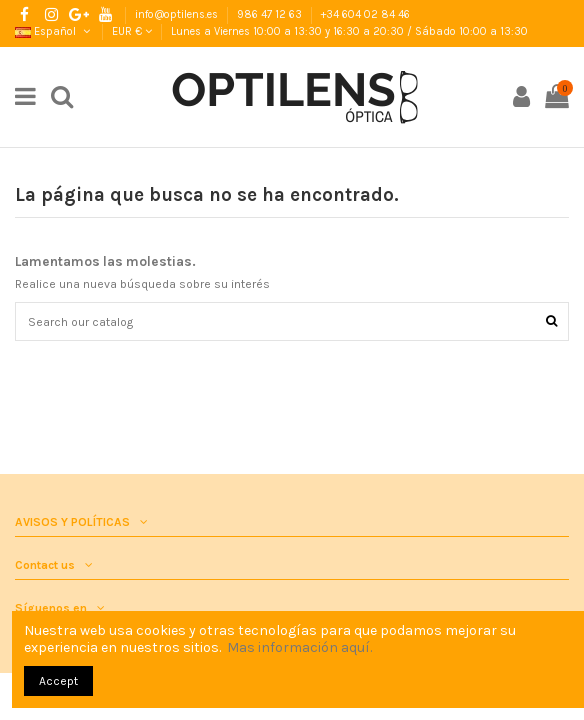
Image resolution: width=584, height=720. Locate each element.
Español (54, 31)
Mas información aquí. (299, 647)
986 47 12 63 (271, 14)
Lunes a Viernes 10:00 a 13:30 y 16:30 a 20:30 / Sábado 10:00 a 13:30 (349, 31)
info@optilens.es (178, 14)
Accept (58, 681)
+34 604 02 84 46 (365, 14)
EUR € (132, 31)
